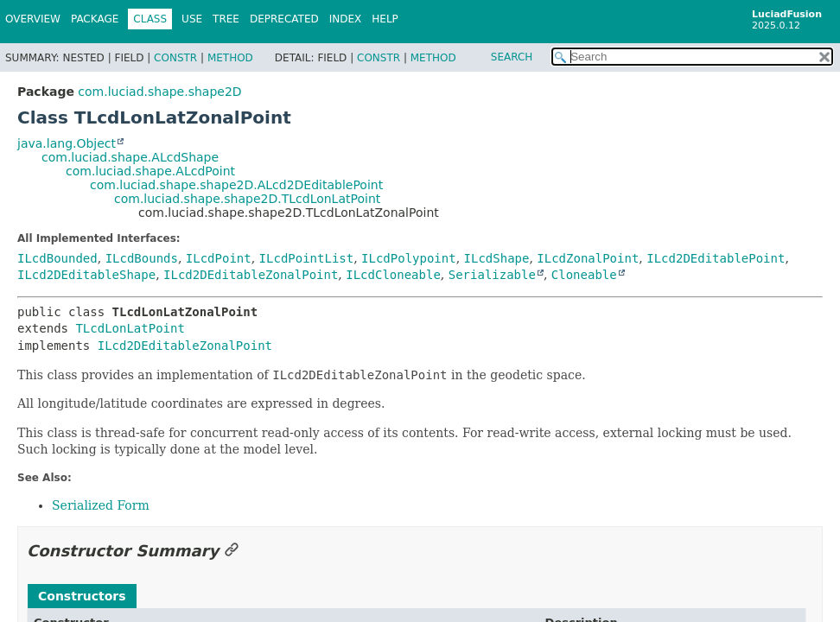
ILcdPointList (307, 258)
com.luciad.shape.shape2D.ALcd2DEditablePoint (236, 185)
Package (95, 19)
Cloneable (584, 275)
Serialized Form (101, 505)
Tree (226, 19)
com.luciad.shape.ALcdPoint (150, 171)
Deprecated (284, 19)
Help (385, 19)
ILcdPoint (219, 258)
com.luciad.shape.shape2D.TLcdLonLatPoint (247, 199)
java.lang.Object (67, 143)
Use (192, 19)
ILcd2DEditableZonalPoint (251, 275)
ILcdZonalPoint (588, 258)
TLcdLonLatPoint (130, 328)
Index (346, 19)
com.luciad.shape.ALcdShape (130, 157)
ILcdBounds (142, 258)
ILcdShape (497, 258)
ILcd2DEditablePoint (716, 258)
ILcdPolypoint (409, 258)
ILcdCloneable (393, 275)
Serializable (492, 275)
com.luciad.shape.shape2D (159, 92)
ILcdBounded (57, 258)
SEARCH (512, 57)
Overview (33, 19)
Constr (175, 58)
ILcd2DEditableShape (86, 275)
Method (230, 58)
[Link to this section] (232, 551)
